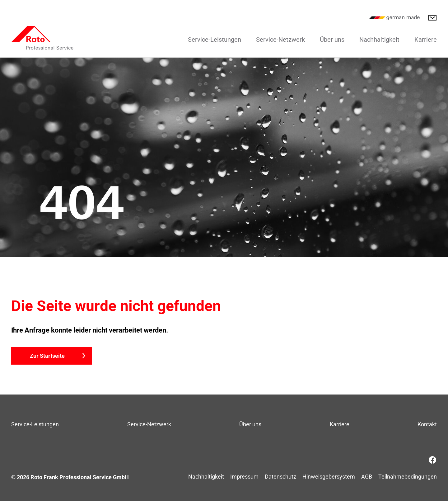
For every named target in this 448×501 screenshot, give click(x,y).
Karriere (426, 40)
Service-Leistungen (215, 40)
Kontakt (427, 424)
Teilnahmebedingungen (408, 477)
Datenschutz (280, 477)
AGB (367, 477)
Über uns (332, 40)
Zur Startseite (47, 356)
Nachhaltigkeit (379, 40)
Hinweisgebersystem (329, 477)
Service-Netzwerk (280, 40)
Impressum (244, 477)
